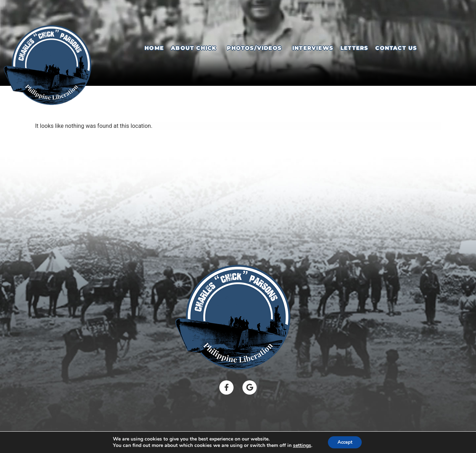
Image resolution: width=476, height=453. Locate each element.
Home (154, 48)
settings (300, 445)
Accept (345, 442)
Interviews (313, 48)
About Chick (193, 48)
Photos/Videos (254, 48)
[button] (195, 48)
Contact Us (396, 48)
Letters (354, 48)
